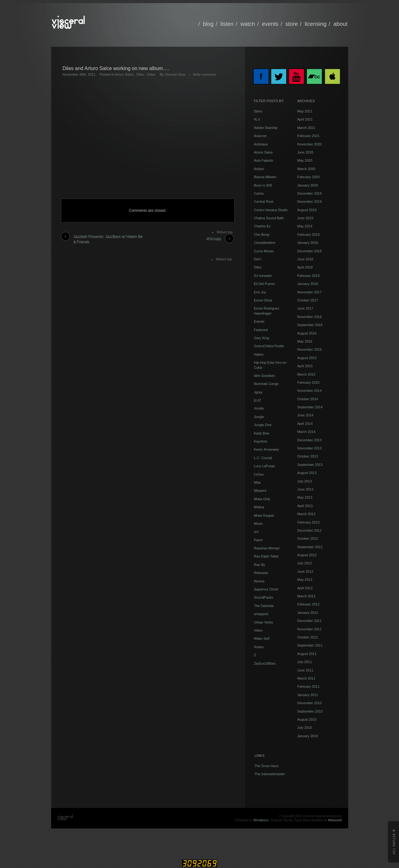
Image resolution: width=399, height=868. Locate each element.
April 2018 (305, 267)
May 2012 (305, 580)
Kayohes (261, 441)
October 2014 (308, 399)
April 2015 (305, 366)
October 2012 (308, 538)
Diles (140, 74)
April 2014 (305, 424)
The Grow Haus (267, 766)
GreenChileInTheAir (269, 346)
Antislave (261, 144)
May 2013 (305, 497)
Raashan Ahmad (267, 548)
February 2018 (309, 276)
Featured (261, 330)
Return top (225, 232)
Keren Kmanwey (267, 449)
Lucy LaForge (264, 466)
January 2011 (308, 695)
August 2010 (307, 719)
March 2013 (306, 514)
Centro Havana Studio (271, 210)
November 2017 (310, 292)
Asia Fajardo (264, 160)
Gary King (262, 338)
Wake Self (262, 638)
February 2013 (309, 522)
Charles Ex (262, 226)
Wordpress (261, 820)
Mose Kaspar (264, 515)
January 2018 (308, 284)
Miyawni (260, 491)
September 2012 (310, 547)
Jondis (259, 408)
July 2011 (305, 662)
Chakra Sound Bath (269, 218)
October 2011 (308, 637)
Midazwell (335, 820)
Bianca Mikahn (265, 177)
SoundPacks (264, 597)
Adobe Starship (266, 128)
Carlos (259, 193)
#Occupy (214, 239)
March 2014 (306, 432)
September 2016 (310, 325)
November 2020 (310, 144)
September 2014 (310, 407)
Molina (259, 507)
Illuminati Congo (266, 384)
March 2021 (306, 128)
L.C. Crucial (263, 458)
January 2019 (308, 243)
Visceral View (175, 74)
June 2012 (305, 572)
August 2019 (307, 210)
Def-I (258, 259)
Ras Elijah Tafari (266, 556)
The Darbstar (264, 606)
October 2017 (308, 300)
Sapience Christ (266, 589)
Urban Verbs (264, 622)
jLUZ (258, 400)
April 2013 (305, 506)
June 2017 (305, 308)
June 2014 (305, 415)
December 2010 (310, 703)
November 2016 (310, 317)
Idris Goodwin (264, 376)
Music (259, 524)
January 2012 (308, 613)
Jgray (258, 392)
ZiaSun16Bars (265, 663)
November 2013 (310, 448)
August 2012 (307, 555)
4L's (257, 119)
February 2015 (309, 382)
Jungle (259, 417)
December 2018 (310, 251)
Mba (257, 482)
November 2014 (310, 391)
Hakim (259, 354)
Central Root (264, 202)
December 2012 (310, 530)
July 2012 (305, 563)
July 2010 (305, 728)
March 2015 (306, 374)
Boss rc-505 (263, 185)
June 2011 (305, 670)
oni (256, 532)
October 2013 (308, 456)
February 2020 (309, 177)
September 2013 (310, 465)
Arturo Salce (124, 74)
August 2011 (307, 654)
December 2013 (310, 440)
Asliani (259, 169)
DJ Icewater (263, 276)
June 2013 (305, 489)
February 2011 (309, 686)
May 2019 (305, 226)
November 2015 (310, 349)
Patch (258, 540)
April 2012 (305, 588)
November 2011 (310, 629)
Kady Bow (262, 433)
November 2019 (310, 202)
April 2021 (305, 119)
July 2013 (305, 481)
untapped (261, 614)
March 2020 (306, 169)
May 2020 (305, 160)
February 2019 (309, 235)
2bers (258, 111)
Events (259, 321)
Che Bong (262, 235)
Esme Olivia (263, 300)
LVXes (259, 474)
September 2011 (310, 645)
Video (151, 74)
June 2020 (305, 152)
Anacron (260, 136)
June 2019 (305, 218)
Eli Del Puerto (264, 284)
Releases (261, 573)
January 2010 (308, 736)
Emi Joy (260, 292)
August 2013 (307, 473)
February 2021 (309, 136)
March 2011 (306, 678)
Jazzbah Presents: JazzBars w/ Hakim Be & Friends (108, 239)
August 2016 (307, 333)
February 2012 (309, 604)
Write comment (204, 74)
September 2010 (310, 711)
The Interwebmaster (270, 774)
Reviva (259, 581)
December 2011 (310, 621)
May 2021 (305, 111)
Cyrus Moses (264, 251)
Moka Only (262, 499)
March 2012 (306, 596)
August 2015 (307, 358)
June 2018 (305, 259)
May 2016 (305, 341)
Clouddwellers (265, 243)
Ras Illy (260, 565)
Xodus (259, 647)
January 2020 (308, 185)
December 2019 (310, 193)
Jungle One (263, 425)
